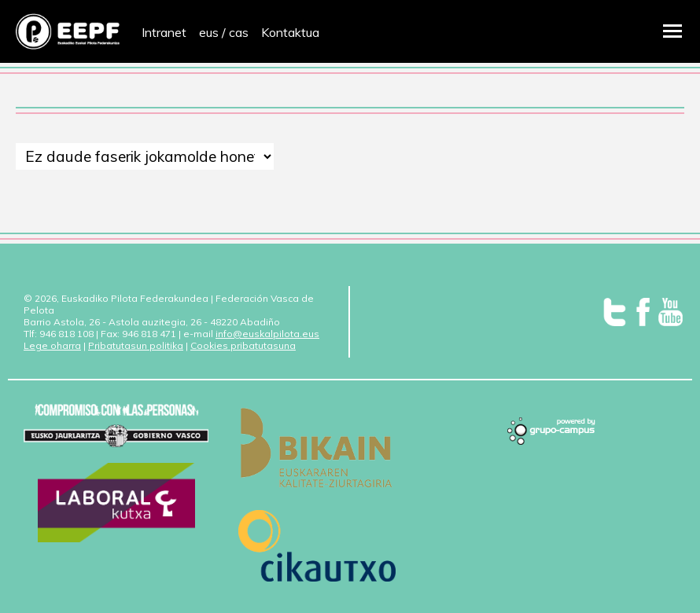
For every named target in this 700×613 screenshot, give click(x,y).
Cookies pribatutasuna (243, 345)
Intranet (164, 32)
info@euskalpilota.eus (267, 334)
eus (209, 32)
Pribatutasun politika (136, 345)
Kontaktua (290, 32)
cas (239, 32)
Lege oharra (52, 345)
